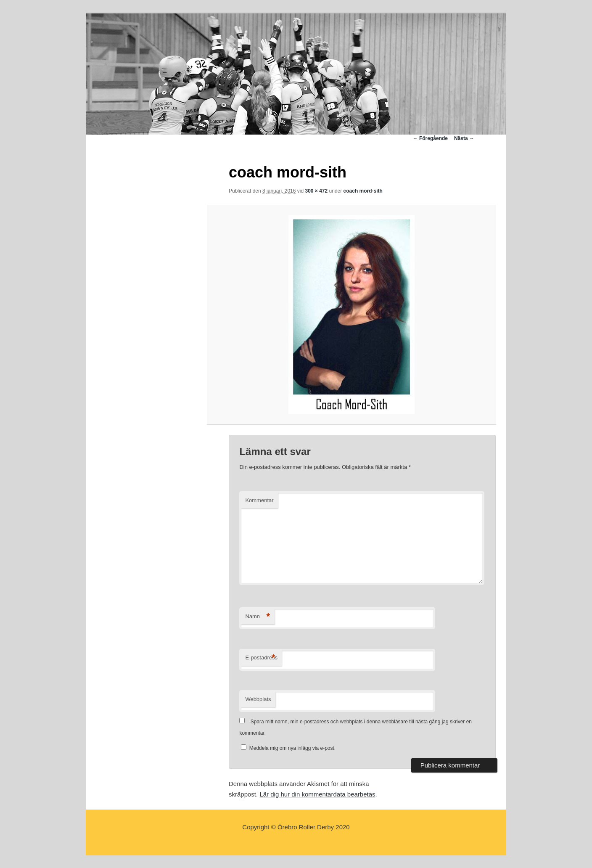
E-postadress (261, 658)
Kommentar (259, 500)
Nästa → (464, 138)
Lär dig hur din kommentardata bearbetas (317, 794)
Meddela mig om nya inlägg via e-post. (292, 748)
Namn (258, 617)
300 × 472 (316, 191)
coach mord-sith (363, 191)
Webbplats (258, 699)
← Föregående (430, 138)
